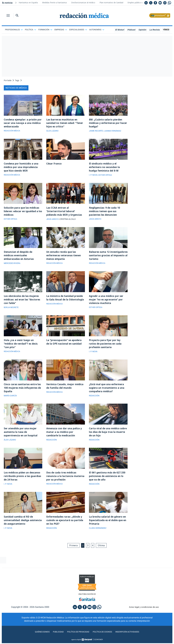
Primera (73, 550)
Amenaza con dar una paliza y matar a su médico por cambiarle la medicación (64, 435)
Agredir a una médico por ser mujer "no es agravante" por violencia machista (106, 301)
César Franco (54, 164)
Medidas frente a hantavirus (55, 3)
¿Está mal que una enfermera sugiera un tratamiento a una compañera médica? (107, 391)
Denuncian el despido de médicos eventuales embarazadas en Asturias (19, 257)
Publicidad (56, 636)
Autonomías (97, 30)
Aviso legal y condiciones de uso (144, 611)
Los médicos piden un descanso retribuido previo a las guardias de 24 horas (23, 480)
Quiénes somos (39, 636)
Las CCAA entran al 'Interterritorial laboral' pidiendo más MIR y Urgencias (65, 212)
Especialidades (78, 30)
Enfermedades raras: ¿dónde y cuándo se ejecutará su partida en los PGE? (65, 524)
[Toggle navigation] (8, 15)
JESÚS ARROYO (53, 220)
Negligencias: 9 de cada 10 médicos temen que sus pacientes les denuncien (105, 212)
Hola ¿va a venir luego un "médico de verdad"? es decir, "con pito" (21, 346)
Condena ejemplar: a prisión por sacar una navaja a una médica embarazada (21, 123)
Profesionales (14, 30)
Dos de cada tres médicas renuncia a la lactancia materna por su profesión (65, 480)
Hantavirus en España (28, 3)
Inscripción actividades (130, 636)
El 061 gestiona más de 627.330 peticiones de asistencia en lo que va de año (108, 480)
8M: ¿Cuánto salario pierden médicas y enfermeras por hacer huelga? (106, 123)
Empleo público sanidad (138, 3)
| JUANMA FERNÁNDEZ (113, 131)
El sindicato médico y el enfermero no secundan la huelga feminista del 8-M (105, 168)
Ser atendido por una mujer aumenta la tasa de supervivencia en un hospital (21, 435)
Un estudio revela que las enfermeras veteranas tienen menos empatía (64, 257)
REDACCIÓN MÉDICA (13, 131)
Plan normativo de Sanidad (111, 3)
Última (102, 550)
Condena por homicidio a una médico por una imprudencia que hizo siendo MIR (21, 168)
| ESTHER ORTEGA (105, 176)
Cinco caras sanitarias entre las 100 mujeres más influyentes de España (23, 391)
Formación (45, 30)
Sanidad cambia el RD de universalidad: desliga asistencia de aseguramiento (21, 524)
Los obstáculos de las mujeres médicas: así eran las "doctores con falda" (23, 301)
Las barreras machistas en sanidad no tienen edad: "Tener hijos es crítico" (65, 123)
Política (31, 30)
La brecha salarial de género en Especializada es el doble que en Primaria (108, 524)
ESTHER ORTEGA (11, 220)
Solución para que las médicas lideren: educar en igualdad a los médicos (22, 212)
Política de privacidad (77, 636)
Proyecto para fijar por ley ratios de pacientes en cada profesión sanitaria (106, 346)
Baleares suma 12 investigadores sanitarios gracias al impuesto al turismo (107, 257)
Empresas (61, 30)
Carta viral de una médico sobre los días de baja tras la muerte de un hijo (106, 435)
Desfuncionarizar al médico (83, 3)
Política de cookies (103, 636)
